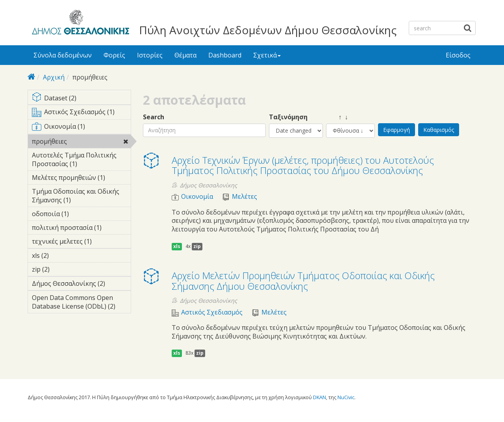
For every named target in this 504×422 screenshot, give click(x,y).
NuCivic (346, 397)
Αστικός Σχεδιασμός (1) (81, 113)
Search (154, 117)
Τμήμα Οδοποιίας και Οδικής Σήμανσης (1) (81, 197)
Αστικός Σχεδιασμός (212, 312)
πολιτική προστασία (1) (81, 229)
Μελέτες (245, 197)
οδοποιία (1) (81, 214)
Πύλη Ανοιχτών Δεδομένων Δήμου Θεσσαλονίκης (268, 30)
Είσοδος (458, 55)
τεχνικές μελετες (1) (81, 242)
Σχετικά (267, 55)
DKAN (320, 397)
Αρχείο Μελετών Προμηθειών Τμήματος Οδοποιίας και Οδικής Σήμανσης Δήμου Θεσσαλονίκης (303, 280)
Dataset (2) (81, 99)
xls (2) (61, 255)
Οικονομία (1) (81, 128)
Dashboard (225, 55)
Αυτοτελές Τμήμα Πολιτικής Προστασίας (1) (81, 161)
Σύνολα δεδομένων (63, 55)
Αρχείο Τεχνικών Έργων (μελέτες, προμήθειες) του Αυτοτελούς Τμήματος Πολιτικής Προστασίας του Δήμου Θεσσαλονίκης (303, 165)
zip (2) (62, 269)
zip (197, 246)
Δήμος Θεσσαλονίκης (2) (81, 285)
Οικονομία (197, 197)
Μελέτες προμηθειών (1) (81, 179)
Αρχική (54, 77)
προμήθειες (81, 143)
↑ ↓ (337, 117)
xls (177, 246)
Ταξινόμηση (288, 117)
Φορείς (114, 55)
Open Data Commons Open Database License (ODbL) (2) (81, 303)
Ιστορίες (150, 55)
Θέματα (185, 55)
